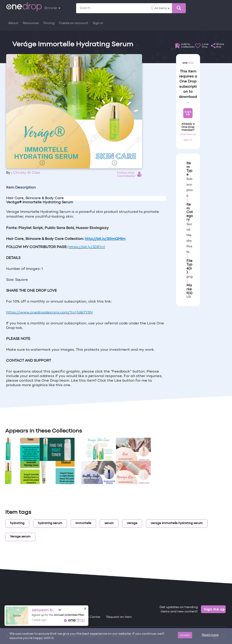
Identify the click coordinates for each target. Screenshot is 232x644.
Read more (210, 635)
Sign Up (188, 113)
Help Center (91, 617)
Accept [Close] (185, 635)
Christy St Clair (27, 173)
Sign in (98, 23)
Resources (31, 23)
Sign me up (214, 609)
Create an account (74, 23)
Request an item (119, 617)
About (13, 23)
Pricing (49, 23)
